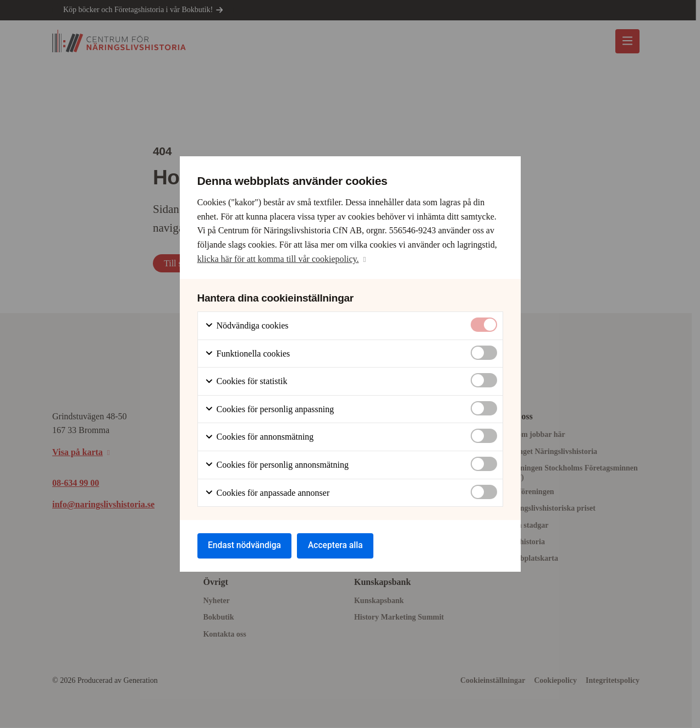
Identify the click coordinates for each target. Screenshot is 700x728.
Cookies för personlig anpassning (269, 409)
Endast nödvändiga (246, 546)
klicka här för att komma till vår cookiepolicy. (278, 258)
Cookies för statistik (246, 381)
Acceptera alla (340, 546)
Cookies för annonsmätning (259, 437)
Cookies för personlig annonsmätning (277, 465)
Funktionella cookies (247, 353)
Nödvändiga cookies (247, 325)
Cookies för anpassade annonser (267, 492)
